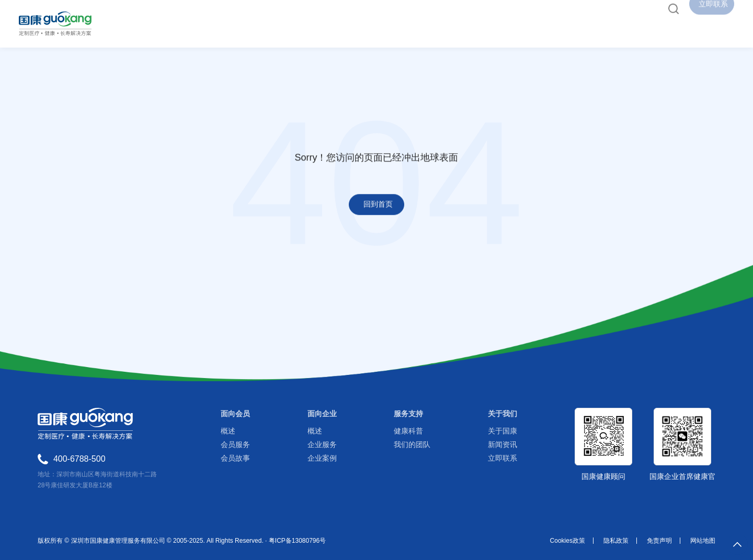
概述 (228, 431)
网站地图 (703, 541)
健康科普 (408, 431)
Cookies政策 (568, 541)
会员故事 (235, 458)
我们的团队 (412, 444)
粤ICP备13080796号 (297, 541)
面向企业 (322, 414)
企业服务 (322, 444)
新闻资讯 (503, 444)
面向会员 (235, 414)
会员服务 (235, 444)
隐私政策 (616, 541)
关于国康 (503, 431)
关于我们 (503, 414)
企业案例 (322, 458)
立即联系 (503, 458)
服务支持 (408, 414)
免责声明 (659, 541)
